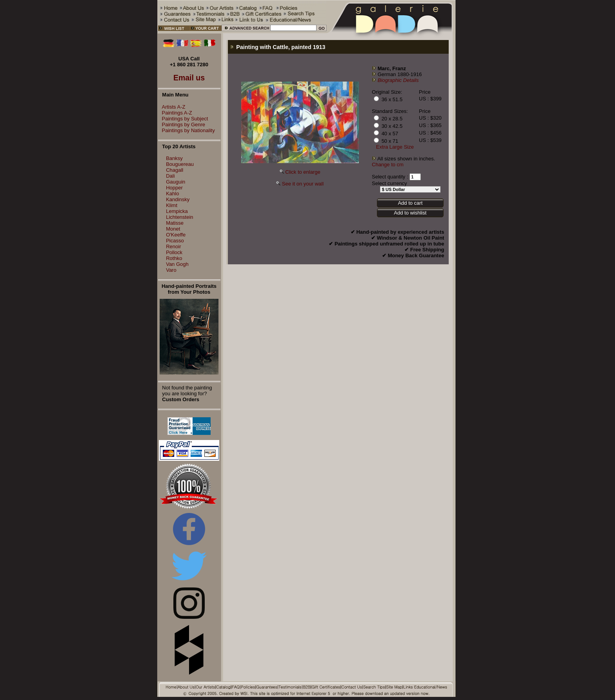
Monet (173, 229)
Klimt (172, 205)
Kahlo (172, 194)
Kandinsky (178, 199)
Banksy (174, 158)
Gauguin (176, 182)
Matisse (175, 223)
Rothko (174, 258)
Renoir (173, 246)
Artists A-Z (172, 107)
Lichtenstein (179, 217)
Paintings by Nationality (187, 130)
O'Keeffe (176, 235)
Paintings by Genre (182, 125)
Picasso (175, 241)
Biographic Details (398, 80)
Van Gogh (177, 264)
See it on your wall (303, 184)
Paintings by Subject (183, 119)
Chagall (175, 170)
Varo (171, 270)
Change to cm (388, 165)
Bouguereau (180, 164)
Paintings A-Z (175, 113)
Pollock (174, 252)
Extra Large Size (395, 147)
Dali (170, 176)
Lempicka (177, 211)
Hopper (174, 188)
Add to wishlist (410, 213)
